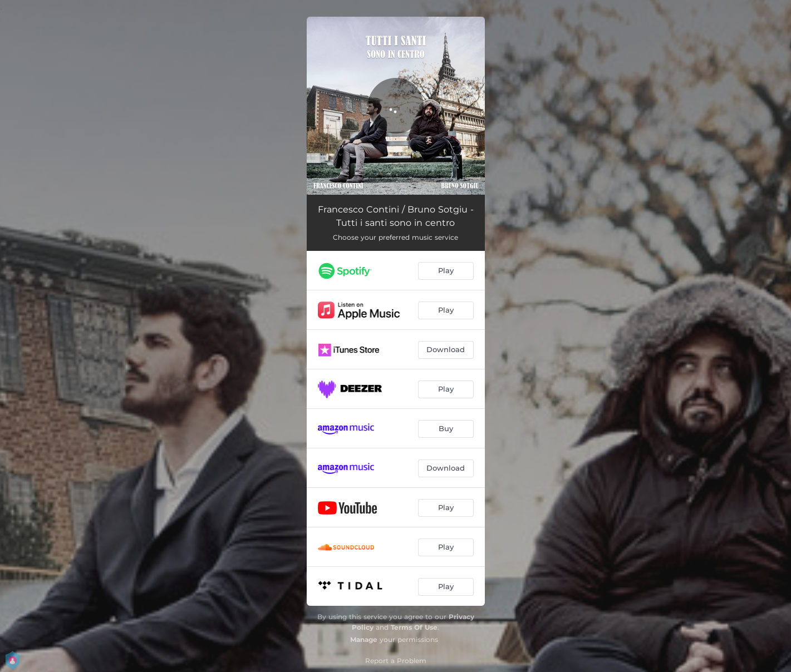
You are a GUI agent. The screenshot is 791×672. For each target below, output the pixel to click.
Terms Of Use (414, 627)
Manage (364, 639)
